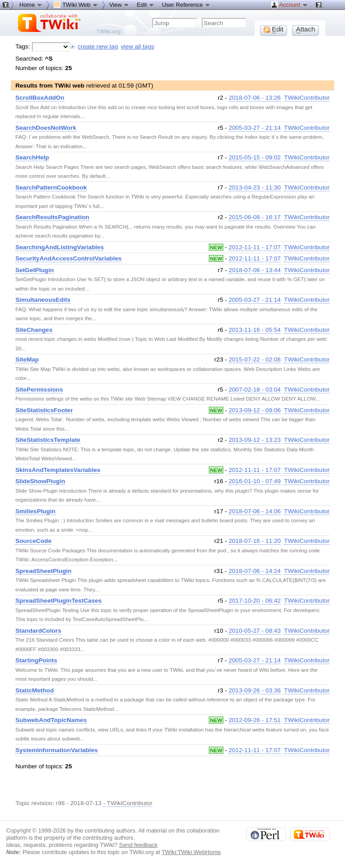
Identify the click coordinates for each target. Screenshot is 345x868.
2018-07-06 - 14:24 (255, 571)
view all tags (137, 46)
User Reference (186, 4)
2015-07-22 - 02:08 (255, 359)
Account (290, 4)
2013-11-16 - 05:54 (255, 330)
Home (31, 4)
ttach (306, 29)
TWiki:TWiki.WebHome (191, 852)
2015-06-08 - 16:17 (255, 217)
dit (274, 29)
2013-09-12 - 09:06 (255, 410)
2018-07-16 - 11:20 (255, 541)
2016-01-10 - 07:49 (255, 481)
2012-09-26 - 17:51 (255, 720)
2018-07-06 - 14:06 (255, 511)
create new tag (98, 46)
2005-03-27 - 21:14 (255, 128)
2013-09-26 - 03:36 (255, 690)
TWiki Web (76, 4)
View (119, 4)
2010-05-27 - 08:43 (255, 631)
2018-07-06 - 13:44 (255, 270)
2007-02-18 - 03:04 (255, 390)
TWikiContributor (307, 98)
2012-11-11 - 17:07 (255, 247)
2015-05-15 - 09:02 (255, 157)
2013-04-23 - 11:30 (255, 187)
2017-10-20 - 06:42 (255, 601)
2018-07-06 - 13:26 (255, 98)
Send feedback (138, 845)
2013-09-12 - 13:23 (255, 440)
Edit (146, 4)
